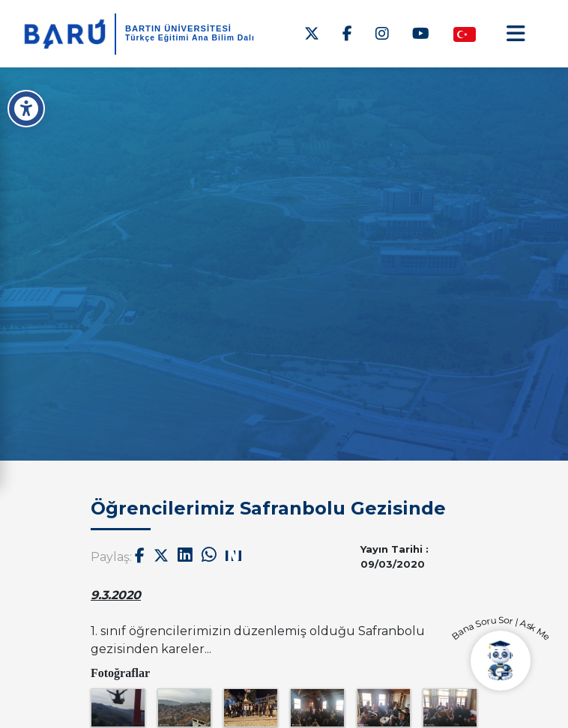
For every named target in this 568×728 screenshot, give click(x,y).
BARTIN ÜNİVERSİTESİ (178, 28)
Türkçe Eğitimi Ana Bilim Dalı (190, 38)
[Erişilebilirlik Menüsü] (26, 109)
